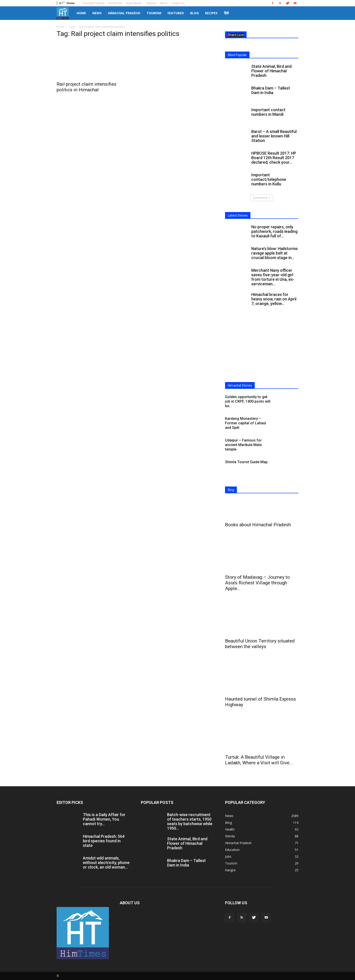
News (97, 13)
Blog (194, 13)
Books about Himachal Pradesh (258, 525)
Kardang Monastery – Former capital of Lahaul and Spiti (246, 423)
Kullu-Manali (134, 3)
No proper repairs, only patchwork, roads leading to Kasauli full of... (274, 231)
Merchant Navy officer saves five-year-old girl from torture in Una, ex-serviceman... (273, 277)
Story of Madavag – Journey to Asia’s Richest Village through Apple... (257, 583)
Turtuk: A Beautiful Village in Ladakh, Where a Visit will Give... (259, 760)
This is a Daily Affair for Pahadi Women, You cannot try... (104, 819)
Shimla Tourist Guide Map (246, 462)
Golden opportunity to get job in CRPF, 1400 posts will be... (248, 401)
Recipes (211, 13)
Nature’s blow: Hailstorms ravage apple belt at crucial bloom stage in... (275, 253)
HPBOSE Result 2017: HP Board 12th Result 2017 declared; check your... (274, 158)
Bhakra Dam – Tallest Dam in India (271, 90)
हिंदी (226, 13)
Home (81, 13)
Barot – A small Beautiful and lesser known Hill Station (274, 136)
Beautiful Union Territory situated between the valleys (260, 644)
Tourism (154, 13)
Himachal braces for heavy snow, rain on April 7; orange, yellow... (274, 299)
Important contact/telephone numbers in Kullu (269, 179)
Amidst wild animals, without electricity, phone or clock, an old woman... (106, 863)
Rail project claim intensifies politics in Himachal (86, 87)
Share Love (236, 35)
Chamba (151, 3)
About (164, 3)
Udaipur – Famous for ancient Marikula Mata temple (243, 445)
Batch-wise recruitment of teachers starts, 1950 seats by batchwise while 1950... (190, 821)
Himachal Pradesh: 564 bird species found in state (104, 841)
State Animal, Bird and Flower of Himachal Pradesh (271, 71)
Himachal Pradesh (93, 3)
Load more (262, 198)
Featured (176, 13)
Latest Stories (238, 215)
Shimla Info (115, 3)
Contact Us (178, 3)
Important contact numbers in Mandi (268, 112)
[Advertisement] (262, 349)
